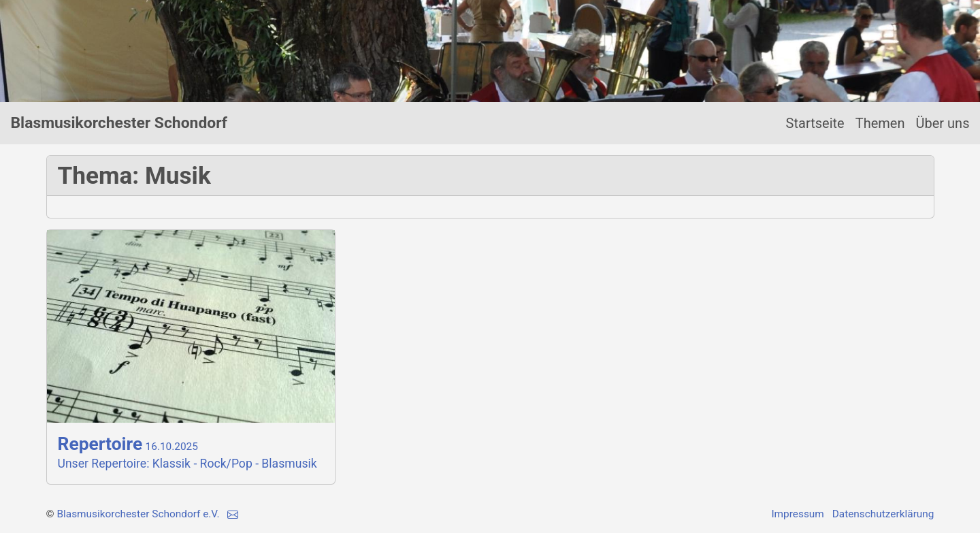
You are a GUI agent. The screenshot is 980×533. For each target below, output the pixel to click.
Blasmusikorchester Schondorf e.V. (138, 514)
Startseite (815, 123)
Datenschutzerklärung (883, 514)
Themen (880, 123)
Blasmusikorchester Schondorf (119, 123)
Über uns (943, 123)
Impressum (797, 514)
